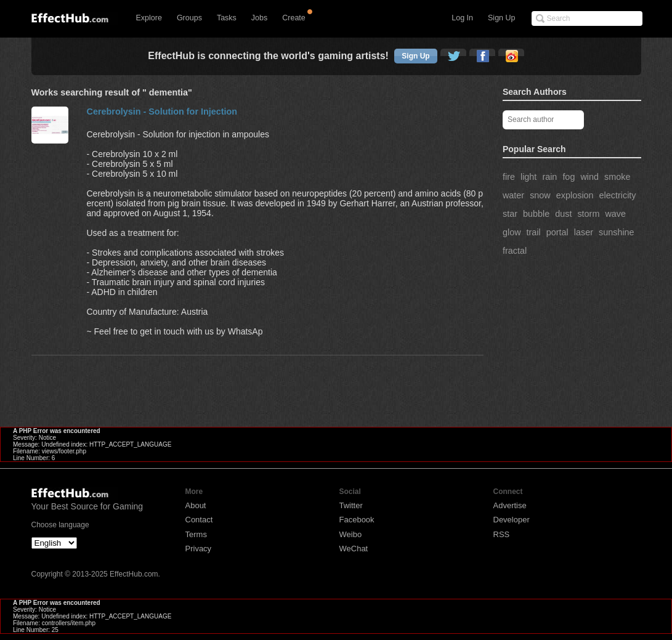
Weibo (351, 534)
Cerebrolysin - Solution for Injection (162, 111)
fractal (515, 251)
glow (512, 232)
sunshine (617, 232)
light (528, 177)
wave (615, 214)
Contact (199, 520)
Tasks (227, 18)
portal (557, 232)
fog (569, 177)
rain (549, 177)
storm (588, 214)
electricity (618, 195)
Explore (149, 18)
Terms (196, 534)
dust (563, 214)
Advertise (510, 505)
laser (584, 232)
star (510, 214)
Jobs (259, 18)
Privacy (199, 549)
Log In (462, 18)
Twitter (351, 505)
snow (540, 195)
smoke (617, 177)
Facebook (357, 520)
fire (509, 177)
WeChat (354, 549)
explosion (575, 195)
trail (534, 232)
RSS (502, 534)
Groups (189, 18)
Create (294, 18)
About (196, 505)
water (513, 195)
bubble (536, 214)
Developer (512, 520)
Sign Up (501, 18)
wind (589, 177)
